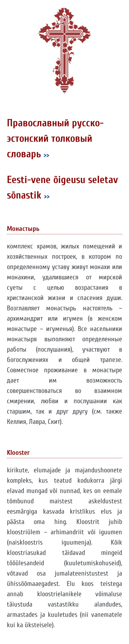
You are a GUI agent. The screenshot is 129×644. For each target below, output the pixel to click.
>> (46, 155)
